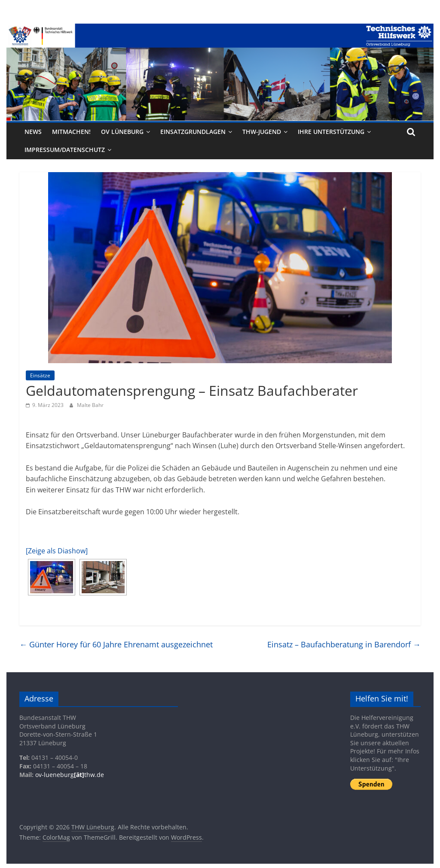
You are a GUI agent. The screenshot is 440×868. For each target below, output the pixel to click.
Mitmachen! (71, 132)
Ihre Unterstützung (331, 132)
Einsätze (40, 375)
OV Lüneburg (122, 132)
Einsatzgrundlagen (193, 132)
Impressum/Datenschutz (65, 150)
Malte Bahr (90, 405)
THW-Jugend (262, 132)
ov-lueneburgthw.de (70, 775)
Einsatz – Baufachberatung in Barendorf (344, 644)
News (33, 132)
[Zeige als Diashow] (57, 551)
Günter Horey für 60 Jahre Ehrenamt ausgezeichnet (116, 644)
